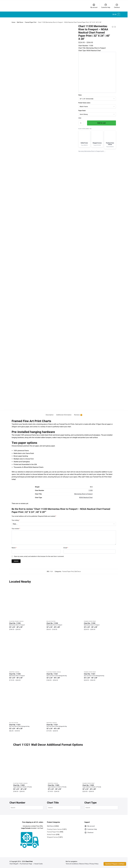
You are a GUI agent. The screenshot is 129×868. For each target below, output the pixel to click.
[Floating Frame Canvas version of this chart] (110, 140)
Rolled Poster (51, 621)
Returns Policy (84, 864)
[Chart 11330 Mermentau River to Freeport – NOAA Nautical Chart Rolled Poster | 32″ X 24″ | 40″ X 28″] (64, 602)
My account (94, 6)
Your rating (16, 520)
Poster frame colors (84, 103)
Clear (80, 118)
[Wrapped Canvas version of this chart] (97, 139)
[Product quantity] (81, 123)
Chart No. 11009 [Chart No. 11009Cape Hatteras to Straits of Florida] (29, 787)
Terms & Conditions (72, 864)
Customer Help (106, 6)
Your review (16, 529)
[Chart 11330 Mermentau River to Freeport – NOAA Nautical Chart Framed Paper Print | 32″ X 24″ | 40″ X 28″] (101, 602)
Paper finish (82, 111)
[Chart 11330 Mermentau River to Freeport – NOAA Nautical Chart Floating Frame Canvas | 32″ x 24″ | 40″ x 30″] (26, 602)
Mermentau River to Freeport (83, 494)
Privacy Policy (94, 864)
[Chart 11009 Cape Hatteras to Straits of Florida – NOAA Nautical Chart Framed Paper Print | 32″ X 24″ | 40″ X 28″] (98, 765)
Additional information (64, 415)
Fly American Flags (26, 864)
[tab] (50, 413)
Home (13, 22)
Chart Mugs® (14, 864)
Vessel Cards (38, 864)
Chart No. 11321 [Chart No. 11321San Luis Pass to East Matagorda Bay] (64, 676)
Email (66, 548)
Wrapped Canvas (14, 672)
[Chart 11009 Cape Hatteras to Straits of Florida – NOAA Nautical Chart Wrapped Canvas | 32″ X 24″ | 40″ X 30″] (64, 765)
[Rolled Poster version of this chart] (84, 139)
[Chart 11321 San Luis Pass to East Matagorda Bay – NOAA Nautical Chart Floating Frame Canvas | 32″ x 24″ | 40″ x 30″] (64, 653)
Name (14, 548)
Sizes (80, 95)
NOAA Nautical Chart (86, 497)
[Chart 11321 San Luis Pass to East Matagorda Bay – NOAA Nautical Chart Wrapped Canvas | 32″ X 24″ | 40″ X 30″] (64, 704)
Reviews (77, 415)
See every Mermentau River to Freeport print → (92, 151)
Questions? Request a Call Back (115, 864)
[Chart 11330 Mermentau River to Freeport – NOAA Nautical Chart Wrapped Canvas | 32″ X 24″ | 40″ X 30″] (26, 653)
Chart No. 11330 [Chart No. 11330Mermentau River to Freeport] (26, 625)
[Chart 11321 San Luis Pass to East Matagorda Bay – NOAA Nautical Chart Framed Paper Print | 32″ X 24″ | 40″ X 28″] (101, 653)
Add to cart (102, 123)
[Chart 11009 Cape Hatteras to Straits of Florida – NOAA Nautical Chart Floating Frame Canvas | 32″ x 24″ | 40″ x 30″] (29, 765)
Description (50, 415)
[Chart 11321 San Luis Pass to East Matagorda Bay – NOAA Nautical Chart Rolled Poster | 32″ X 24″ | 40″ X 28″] (26, 704)
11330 (91, 490)
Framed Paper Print (31, 22)
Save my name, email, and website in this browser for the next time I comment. (39, 556)
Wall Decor (20, 22)
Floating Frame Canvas (16, 621)
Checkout (117, 6)
